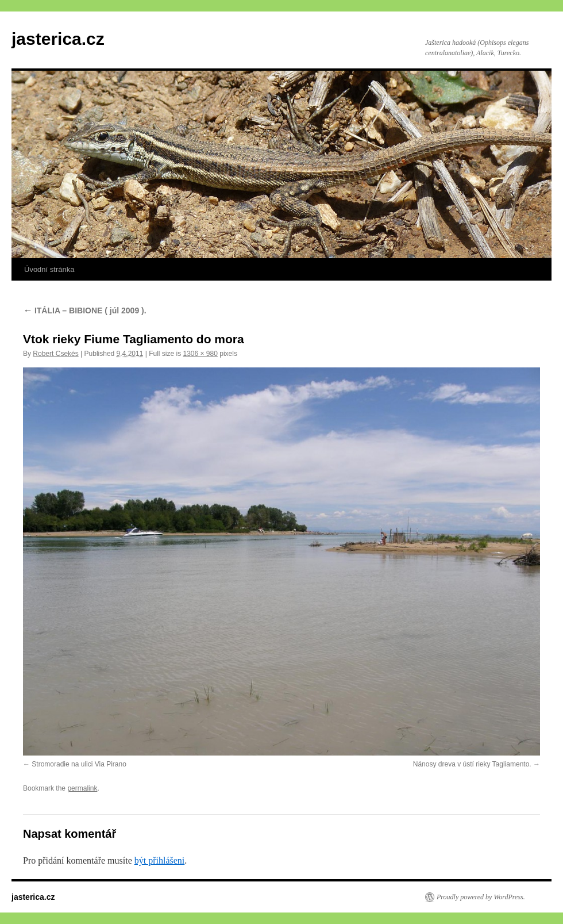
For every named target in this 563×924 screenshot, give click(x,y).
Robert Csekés (55, 354)
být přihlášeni (160, 860)
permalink (82, 788)
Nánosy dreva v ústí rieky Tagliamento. (472, 764)
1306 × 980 (200, 354)
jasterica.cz (58, 39)
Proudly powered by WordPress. (481, 897)
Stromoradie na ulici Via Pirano (79, 764)
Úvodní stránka (49, 269)
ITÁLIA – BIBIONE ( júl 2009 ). (85, 310)
